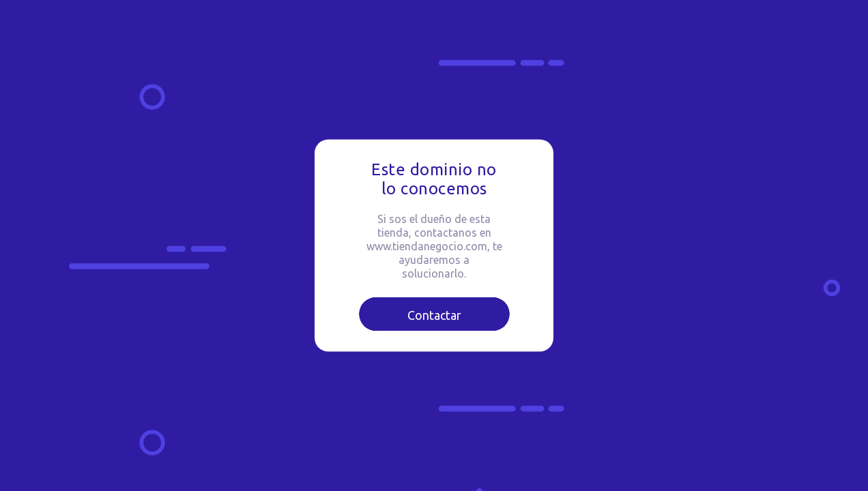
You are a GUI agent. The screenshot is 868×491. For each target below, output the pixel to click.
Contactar (434, 315)
